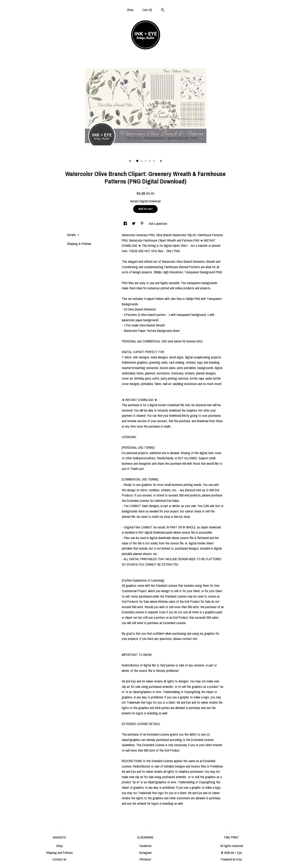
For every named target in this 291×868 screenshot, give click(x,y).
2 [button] (141, 161)
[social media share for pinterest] (142, 224)
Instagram (145, 853)
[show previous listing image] (130, 161)
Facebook (145, 846)
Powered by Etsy (231, 859)
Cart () (147, 10)
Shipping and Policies (59, 853)
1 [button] (137, 161)
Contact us (59, 859)
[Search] (163, 10)
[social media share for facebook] (126, 224)
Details (73, 235)
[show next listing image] (161, 161)
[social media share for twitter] (134, 224)
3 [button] (146, 161)
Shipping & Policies (79, 244)
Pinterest (145, 859)
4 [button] (150, 161)
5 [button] (154, 161)
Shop (130, 10)
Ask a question (158, 224)
